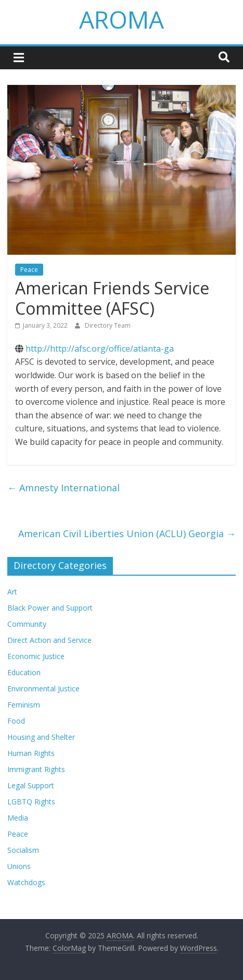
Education (24, 672)
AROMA (122, 19)
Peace (29, 270)
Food (16, 721)
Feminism (24, 705)
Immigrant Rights (36, 769)
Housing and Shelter (41, 737)
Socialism (23, 850)
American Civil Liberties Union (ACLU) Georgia (127, 534)
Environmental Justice (43, 689)
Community (27, 624)
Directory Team (108, 325)
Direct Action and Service (49, 640)
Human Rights (31, 753)
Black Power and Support (50, 608)
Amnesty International (63, 488)
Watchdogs (26, 882)
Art (12, 592)
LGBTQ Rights (31, 802)
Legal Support (31, 785)
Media (18, 818)
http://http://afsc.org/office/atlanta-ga (100, 349)
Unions (19, 866)
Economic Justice (36, 656)
